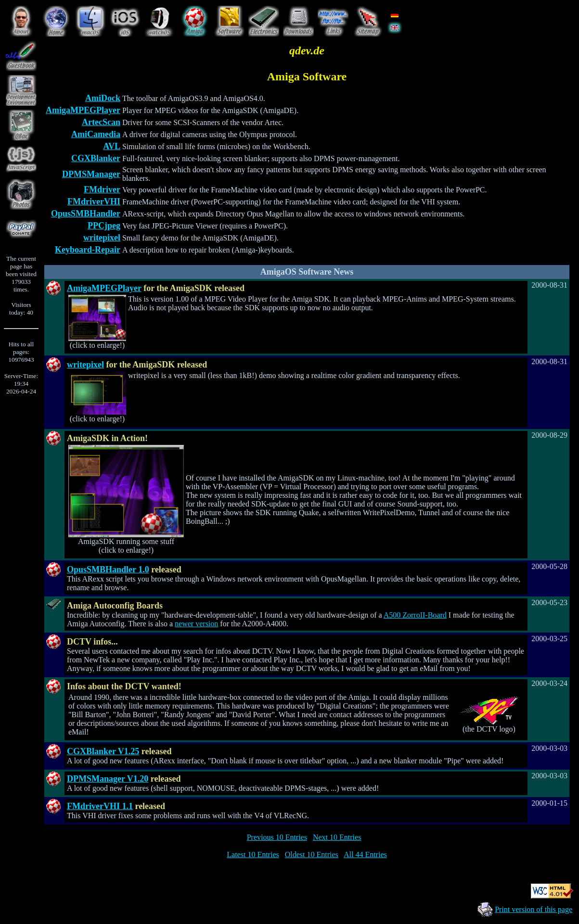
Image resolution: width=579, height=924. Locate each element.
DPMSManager (91, 174)
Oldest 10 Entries (312, 854)
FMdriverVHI (94, 202)
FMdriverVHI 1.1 (100, 806)
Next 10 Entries (337, 837)
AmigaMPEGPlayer (83, 110)
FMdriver (102, 190)
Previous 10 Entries (277, 837)
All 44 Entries (365, 854)
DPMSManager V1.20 (108, 779)
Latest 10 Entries (253, 854)
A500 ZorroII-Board (415, 615)
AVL (112, 146)
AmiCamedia (96, 134)
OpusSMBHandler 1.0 (108, 570)
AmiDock (103, 98)
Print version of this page (534, 909)
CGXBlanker (96, 158)
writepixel (102, 238)
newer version (196, 624)
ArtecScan (101, 122)
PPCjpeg (104, 226)
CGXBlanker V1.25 (103, 751)
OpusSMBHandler (86, 214)
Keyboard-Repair (88, 250)
